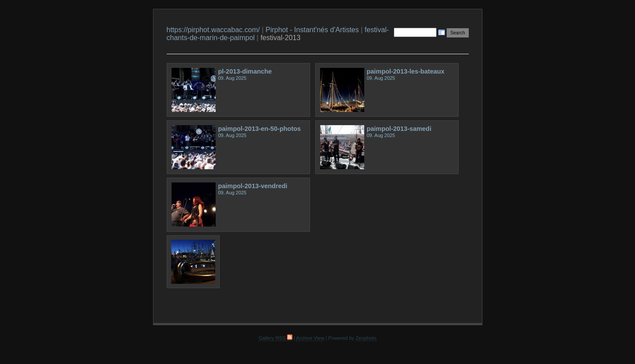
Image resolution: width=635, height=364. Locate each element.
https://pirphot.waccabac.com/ (213, 30)
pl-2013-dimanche (245, 71)
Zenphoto (366, 338)
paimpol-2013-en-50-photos (260, 129)
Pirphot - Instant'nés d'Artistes (312, 30)
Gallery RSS (275, 338)
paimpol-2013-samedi (399, 129)
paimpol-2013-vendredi (253, 186)
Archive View (310, 338)
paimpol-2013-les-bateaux (406, 71)
